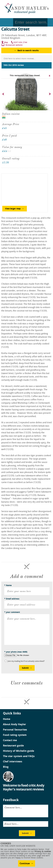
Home (7, 719)
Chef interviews (13, 762)
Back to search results (28, 51)
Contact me (10, 741)
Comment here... (13, 807)
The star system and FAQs (19, 756)
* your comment (12, 612)
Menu (7, 22)
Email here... (11, 824)
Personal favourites (15, 730)
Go (50, 22)
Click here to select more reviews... (20, 59)
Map (6, 43)
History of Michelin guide (19, 751)
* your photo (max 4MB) (16, 652)
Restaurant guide (13, 746)
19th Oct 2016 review (14, 65)
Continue (25, 864)
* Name (8, 586)
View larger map (13, 209)
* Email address (12, 599)
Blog (6, 767)
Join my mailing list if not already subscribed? (26, 661)
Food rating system (15, 735)
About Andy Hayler (14, 725)
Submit (25, 668)
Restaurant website (14, 45)
